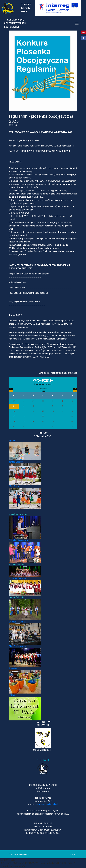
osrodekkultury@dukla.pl (46, 804)
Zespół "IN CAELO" (18, 622)
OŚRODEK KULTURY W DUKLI (26, 8)
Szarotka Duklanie (17, 578)
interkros (27, 854)
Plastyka (13, 668)
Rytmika (13, 441)
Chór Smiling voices (18, 646)
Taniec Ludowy (16, 462)
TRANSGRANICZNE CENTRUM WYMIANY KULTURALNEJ (15, 23)
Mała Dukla (14, 486)
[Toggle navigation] (77, 23)
